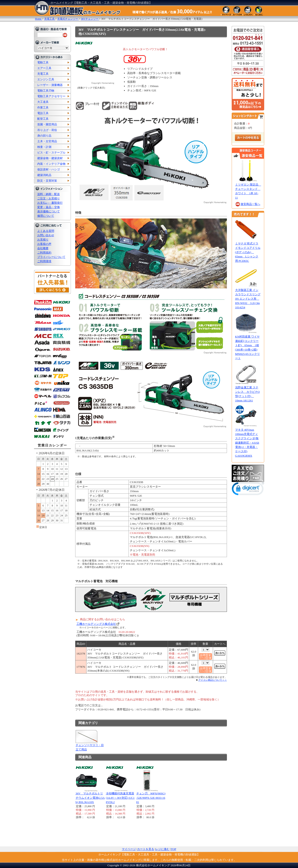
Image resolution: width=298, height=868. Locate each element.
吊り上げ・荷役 (47, 130)
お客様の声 (44, 244)
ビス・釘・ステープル (51, 153)
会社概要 (43, 248)
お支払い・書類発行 (50, 203)
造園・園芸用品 (47, 124)
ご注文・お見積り (49, 198)
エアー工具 (44, 68)
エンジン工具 (46, 79)
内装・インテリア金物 (51, 164)
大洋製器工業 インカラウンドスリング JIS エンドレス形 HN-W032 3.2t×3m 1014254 (248, 299)
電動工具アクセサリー (51, 96)
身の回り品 (44, 136)
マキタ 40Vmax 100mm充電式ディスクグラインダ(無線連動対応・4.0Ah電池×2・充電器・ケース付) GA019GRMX (247, 443)
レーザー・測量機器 (50, 85)
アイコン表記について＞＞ (213, 680)
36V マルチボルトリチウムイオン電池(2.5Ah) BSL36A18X (90, 798)
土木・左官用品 (47, 141)
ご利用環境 (44, 261)
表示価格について (49, 211)
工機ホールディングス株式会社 (96, 624)
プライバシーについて (51, 257)
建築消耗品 (44, 175)
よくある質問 (46, 231)
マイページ (129, 849)
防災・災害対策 (47, 181)
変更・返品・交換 (49, 207)
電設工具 (43, 113)
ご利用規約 (44, 253)
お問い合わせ (46, 235)
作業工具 (43, 107)
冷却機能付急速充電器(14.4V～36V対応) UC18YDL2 (120, 798)
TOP (173, 849)
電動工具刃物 (46, 91)
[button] (248, 490)
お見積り (43, 240)
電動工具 (43, 62)
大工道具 (43, 102)
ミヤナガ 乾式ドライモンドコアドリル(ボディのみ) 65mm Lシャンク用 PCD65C (248, 252)
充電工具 (43, 74)
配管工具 (43, 119)
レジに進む (162, 849)
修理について (46, 216)
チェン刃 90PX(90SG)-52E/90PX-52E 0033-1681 (151, 798)
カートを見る (146, 849)
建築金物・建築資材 (50, 158)
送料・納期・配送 (49, 194)
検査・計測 (44, 147)
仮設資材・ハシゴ (49, 169)
